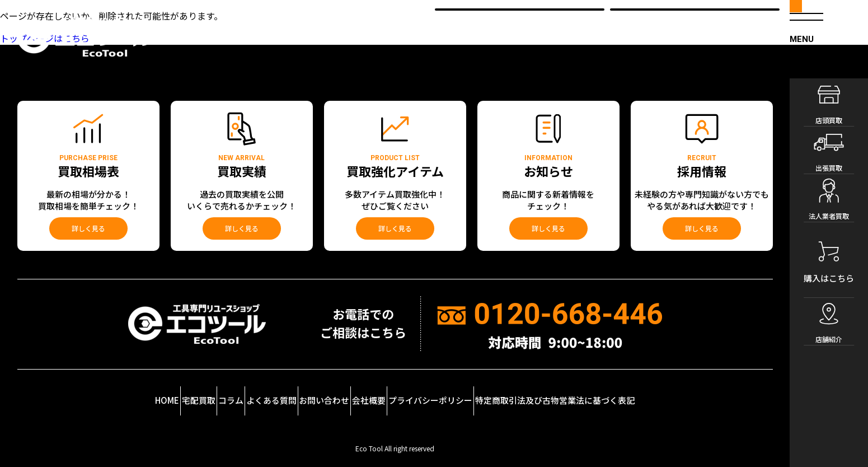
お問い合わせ (344, 391)
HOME (79, 391)
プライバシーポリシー (501, 391)
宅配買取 (138, 391)
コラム (198, 391)
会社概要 (415, 391)
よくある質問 (265, 391)
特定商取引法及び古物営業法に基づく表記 (647, 391)
